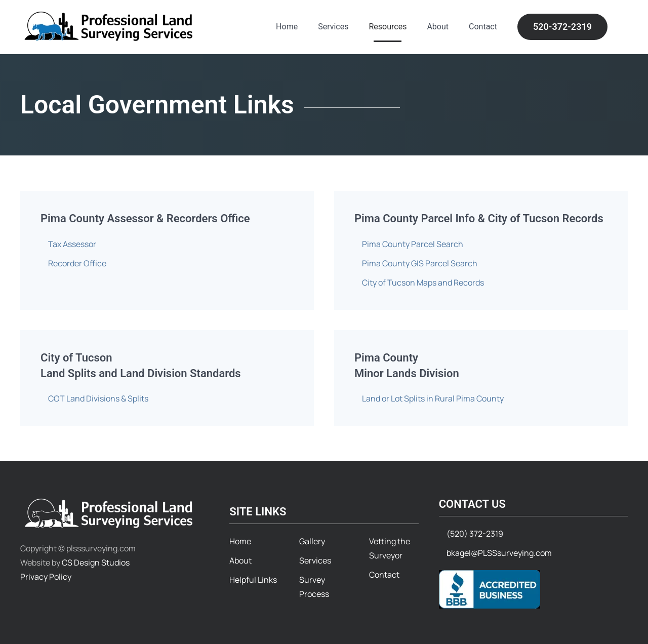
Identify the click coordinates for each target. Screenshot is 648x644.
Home (287, 27)
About (438, 27)
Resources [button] (388, 27)
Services (333, 27)
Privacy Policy (46, 577)
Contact (483, 27)
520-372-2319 (562, 27)
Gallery (312, 541)
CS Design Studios (96, 562)
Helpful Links (253, 580)
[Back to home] (110, 27)
